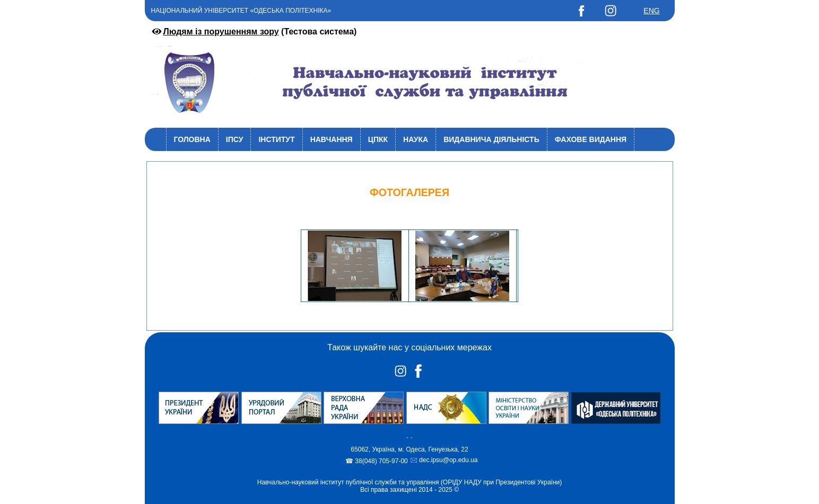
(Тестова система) (254, 32)
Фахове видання (591, 139)
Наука (416, 139)
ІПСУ (235, 139)
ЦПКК (378, 139)
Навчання (332, 139)
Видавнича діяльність (491, 139)
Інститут (276, 139)
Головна (192, 139)
